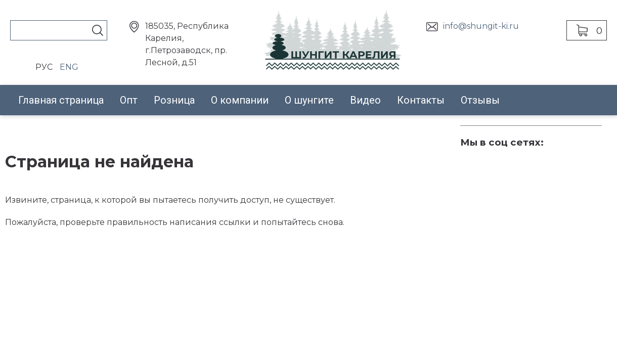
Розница (174, 100)
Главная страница (61, 100)
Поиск (98, 30)
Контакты (421, 100)
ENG (69, 67)
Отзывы (480, 100)
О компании (240, 100)
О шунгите (309, 100)
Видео (365, 100)
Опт (129, 100)
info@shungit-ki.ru (481, 26)
